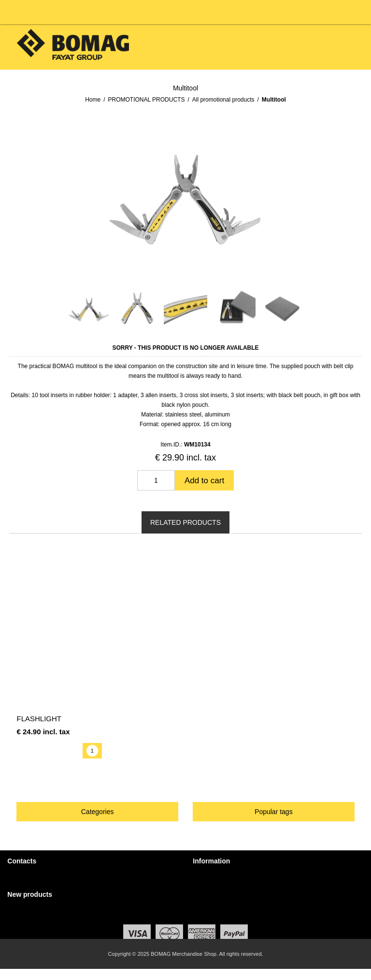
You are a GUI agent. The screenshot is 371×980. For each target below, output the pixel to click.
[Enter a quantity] (156, 480)
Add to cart (204, 481)
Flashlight (39, 719)
